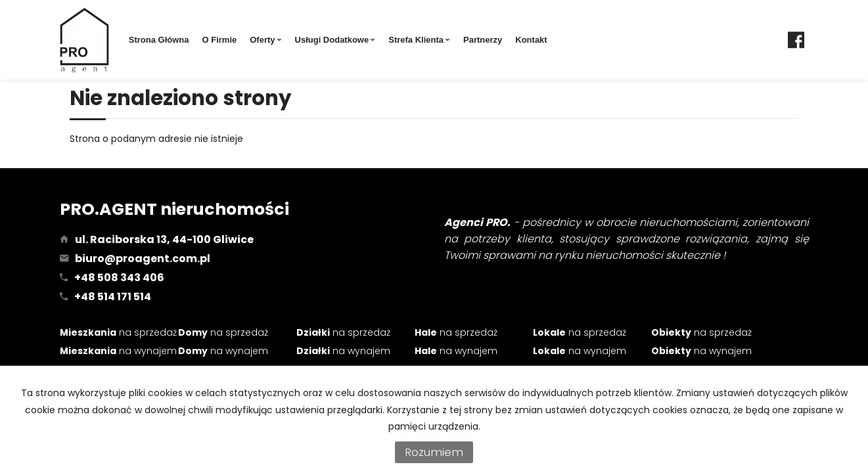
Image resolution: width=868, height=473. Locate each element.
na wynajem (118, 351)
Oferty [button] (265, 40)
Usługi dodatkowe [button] (335, 40)
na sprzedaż (118, 332)
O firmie (219, 40)
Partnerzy (483, 40)
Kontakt (531, 40)
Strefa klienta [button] (419, 40)
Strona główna (159, 40)
